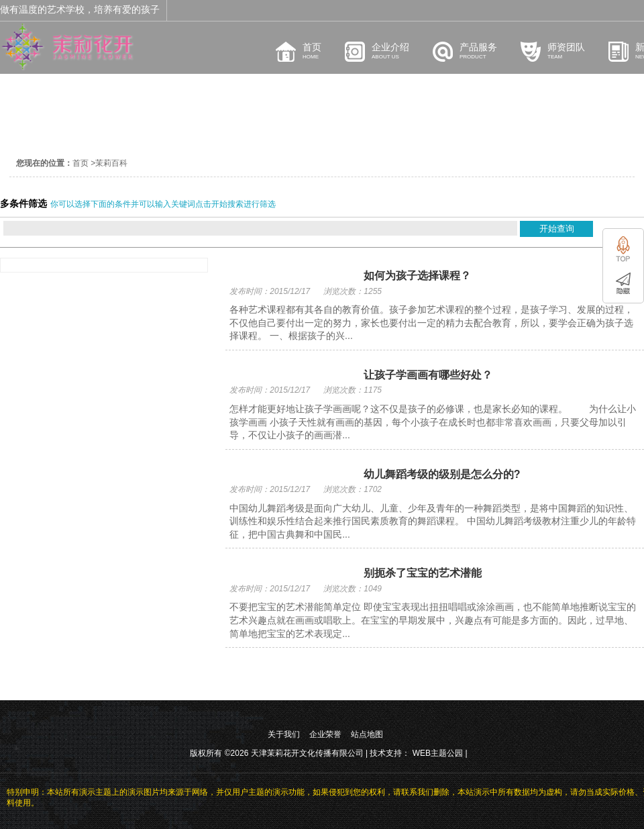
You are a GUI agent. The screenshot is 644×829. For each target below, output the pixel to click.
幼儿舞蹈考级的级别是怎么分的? (442, 474)
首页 (80, 163)
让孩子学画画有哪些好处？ (428, 375)
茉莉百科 (111, 163)
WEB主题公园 (438, 753)
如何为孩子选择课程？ (417, 276)
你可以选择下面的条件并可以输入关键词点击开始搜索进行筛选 (163, 204)
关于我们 (284, 734)
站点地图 (367, 734)
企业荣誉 (325, 734)
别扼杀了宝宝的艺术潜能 (423, 573)
